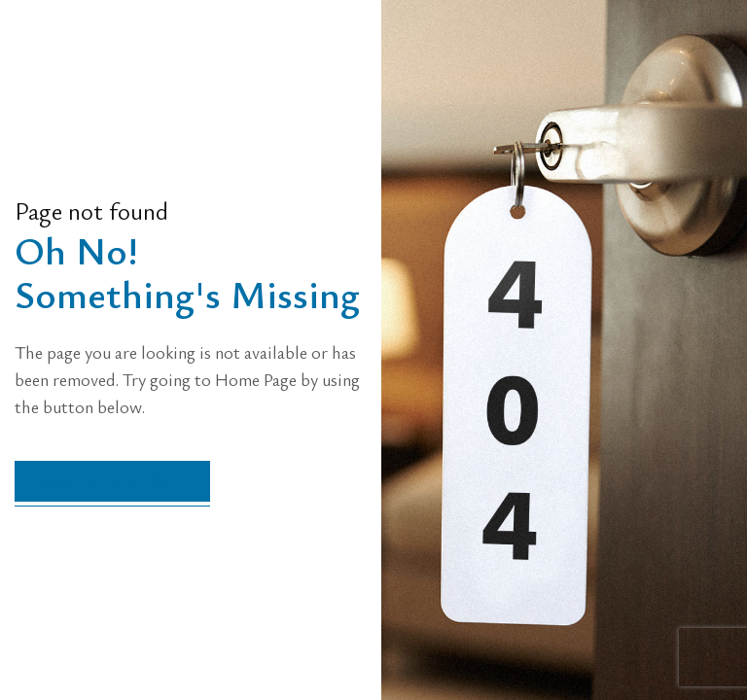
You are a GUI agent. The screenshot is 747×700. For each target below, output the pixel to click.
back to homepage (112, 481)
